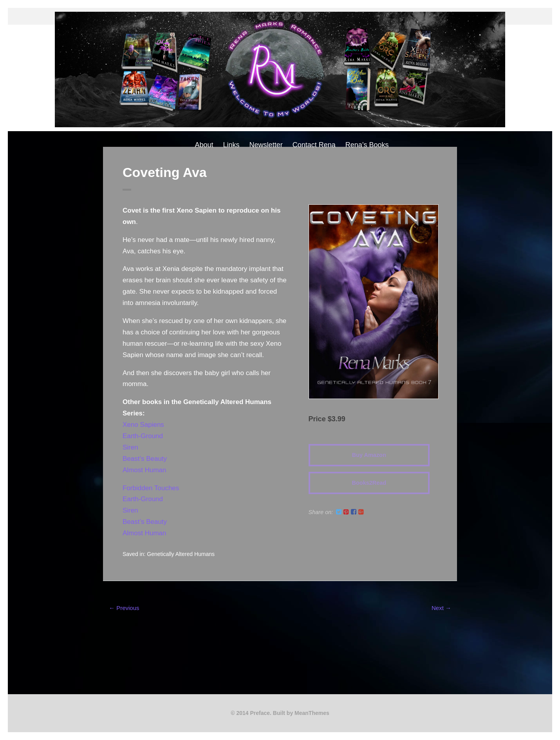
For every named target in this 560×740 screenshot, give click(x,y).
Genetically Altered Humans (181, 554)
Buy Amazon (369, 455)
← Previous (124, 608)
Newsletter (266, 145)
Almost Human (144, 470)
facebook (261, 16)
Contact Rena (314, 145)
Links (231, 145)
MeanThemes (312, 713)
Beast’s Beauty (145, 459)
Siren (130, 447)
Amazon (299, 16)
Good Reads (286, 16)
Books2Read (369, 483)
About (204, 145)
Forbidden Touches (151, 488)
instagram (274, 16)
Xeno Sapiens (143, 425)
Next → (441, 608)
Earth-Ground (143, 436)
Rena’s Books (367, 145)
